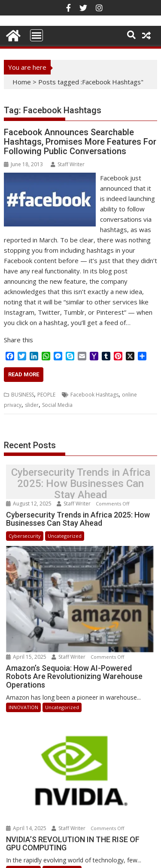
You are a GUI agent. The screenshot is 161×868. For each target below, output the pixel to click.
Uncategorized (65, 536)
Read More (24, 374)
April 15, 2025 (27, 647)
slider (32, 405)
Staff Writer (68, 164)
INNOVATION (23, 698)
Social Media (57, 405)
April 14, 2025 (27, 808)
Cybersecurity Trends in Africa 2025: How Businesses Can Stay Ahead (81, 484)
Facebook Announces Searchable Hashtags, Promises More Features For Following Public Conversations (80, 142)
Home (22, 82)
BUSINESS (23, 395)
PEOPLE (46, 395)
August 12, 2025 (29, 504)
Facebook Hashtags (94, 395)
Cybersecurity (25, 536)
